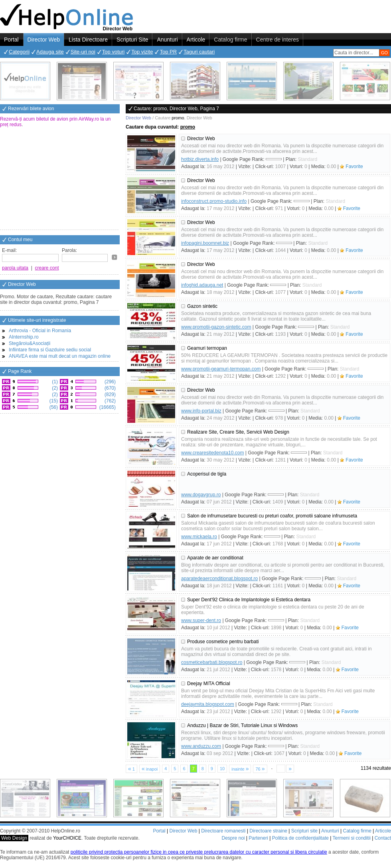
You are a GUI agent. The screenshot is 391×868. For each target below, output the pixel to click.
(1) (54, 382)
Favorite (354, 166)
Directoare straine (268, 831)
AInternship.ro (24, 337)
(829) (110, 394)
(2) (54, 388)
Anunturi (167, 40)
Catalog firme (230, 40)
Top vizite (142, 52)
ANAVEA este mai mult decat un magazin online (60, 356)
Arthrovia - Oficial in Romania (40, 331)
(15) (53, 401)
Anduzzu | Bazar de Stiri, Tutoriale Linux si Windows (242, 725)
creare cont (47, 268)
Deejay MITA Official (209, 684)
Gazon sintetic (202, 306)
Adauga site (50, 52)
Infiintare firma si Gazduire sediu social (50, 350)
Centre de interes (277, 40)
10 (222, 769)
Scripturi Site (132, 40)
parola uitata (15, 268)
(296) (110, 382)
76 (260, 769)
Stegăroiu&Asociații (30, 343)
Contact (383, 838)
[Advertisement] (60, 179)
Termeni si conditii (351, 838)
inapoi (150, 769)
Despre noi (233, 838)
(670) (110, 388)
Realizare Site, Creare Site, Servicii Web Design (238, 432)
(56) (53, 407)
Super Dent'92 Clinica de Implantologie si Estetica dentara (249, 600)
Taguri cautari (199, 52)
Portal (11, 40)
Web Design (14, 838)
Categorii (19, 52)
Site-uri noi (83, 52)
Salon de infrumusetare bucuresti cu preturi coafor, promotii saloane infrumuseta (272, 516)
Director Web (44, 40)
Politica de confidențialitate (300, 838)
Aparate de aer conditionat (215, 558)
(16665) (107, 407)
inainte (240, 769)
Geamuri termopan (207, 348)
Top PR (168, 52)
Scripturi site (304, 831)
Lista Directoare (88, 40)
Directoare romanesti (223, 831)
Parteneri (258, 838)
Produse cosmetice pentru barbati (223, 642)
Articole (196, 40)
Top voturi (113, 52)
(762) (110, 401)
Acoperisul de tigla (207, 474)
